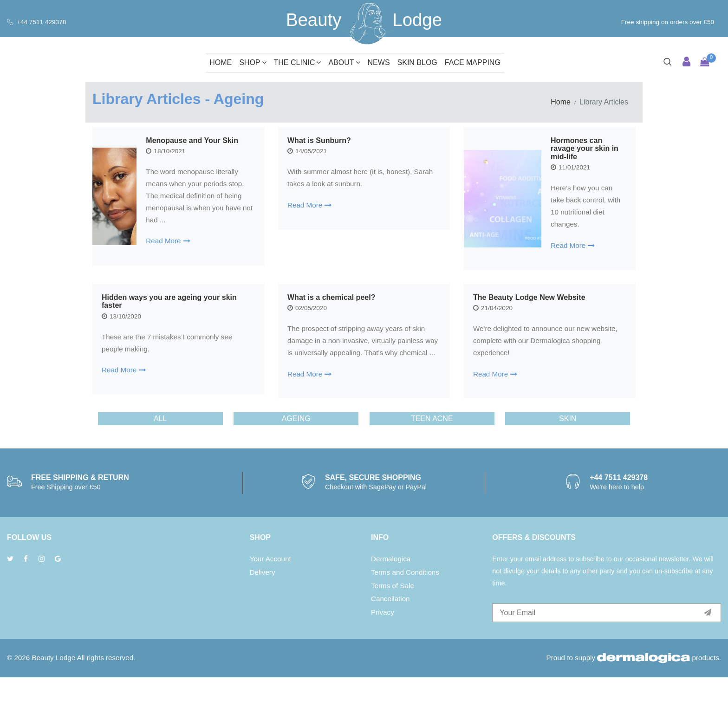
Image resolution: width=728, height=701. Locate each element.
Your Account (270, 583)
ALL (160, 443)
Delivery (263, 596)
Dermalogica (391, 583)
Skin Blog (417, 62)
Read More (168, 241)
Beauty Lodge (53, 681)
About (344, 62)
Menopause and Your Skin (192, 140)
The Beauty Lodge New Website (560, 302)
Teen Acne (432, 443)
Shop (253, 62)
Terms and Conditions (405, 596)
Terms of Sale (393, 609)
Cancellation (390, 623)
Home (221, 62)
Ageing (296, 443)
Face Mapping (473, 62)
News (379, 62)
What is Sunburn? (386, 140)
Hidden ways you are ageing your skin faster (211, 302)
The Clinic (298, 62)
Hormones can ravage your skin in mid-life (585, 149)
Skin (568, 443)
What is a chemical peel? (382, 297)
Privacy (383, 636)
